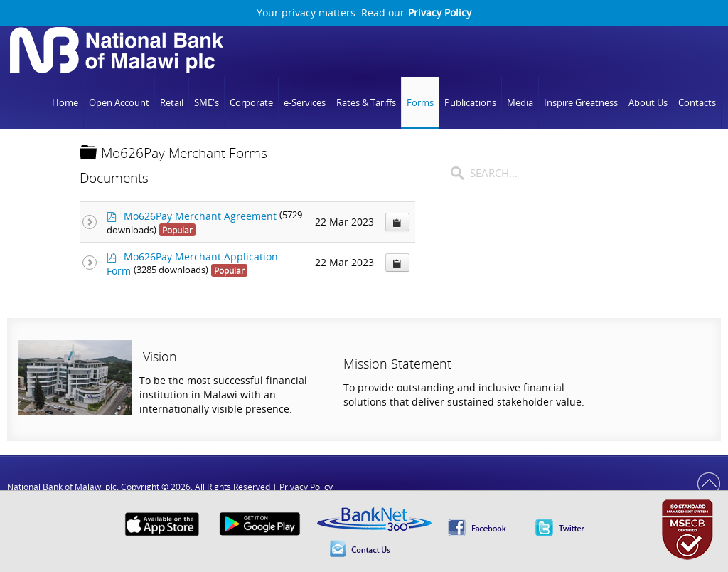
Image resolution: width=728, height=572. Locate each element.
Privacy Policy (440, 13)
